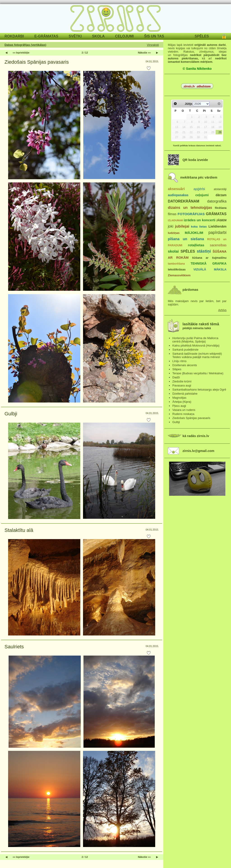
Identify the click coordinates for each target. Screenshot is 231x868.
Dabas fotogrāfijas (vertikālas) (25, 45)
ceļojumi (202, 195)
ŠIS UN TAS (154, 36)
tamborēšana (176, 264)
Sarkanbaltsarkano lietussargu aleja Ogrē (199, 390)
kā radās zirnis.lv (196, 436)
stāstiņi (204, 251)
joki (171, 226)
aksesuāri (176, 189)
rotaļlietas (196, 245)
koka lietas (199, 227)
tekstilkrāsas (177, 269)
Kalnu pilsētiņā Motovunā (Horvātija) (196, 346)
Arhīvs (222, 310)
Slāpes (177, 369)
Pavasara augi (182, 385)
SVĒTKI (75, 36)
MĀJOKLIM (194, 233)
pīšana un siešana (186, 239)
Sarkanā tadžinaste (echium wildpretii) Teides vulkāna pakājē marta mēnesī (197, 355)
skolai (173, 251)
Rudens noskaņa (183, 414)
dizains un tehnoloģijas (190, 207)
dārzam (221, 195)
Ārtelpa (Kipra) (182, 402)
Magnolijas (179, 398)
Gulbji (11, 414)
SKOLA (98, 36)
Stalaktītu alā (19, 530)
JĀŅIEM (221, 220)
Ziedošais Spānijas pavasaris (37, 62)
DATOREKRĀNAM (184, 201)
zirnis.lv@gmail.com (198, 451)
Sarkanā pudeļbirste (185, 350)
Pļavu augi (179, 406)
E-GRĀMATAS (46, 36)
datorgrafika (217, 201)
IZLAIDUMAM (175, 220)
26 (220, 132)
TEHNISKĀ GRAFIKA (209, 264)
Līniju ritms (179, 361)
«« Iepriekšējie (21, 53)
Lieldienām (217, 226)
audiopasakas (178, 195)
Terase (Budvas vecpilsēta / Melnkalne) (198, 373)
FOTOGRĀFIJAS (191, 214)
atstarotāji (220, 189)
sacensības (218, 245)
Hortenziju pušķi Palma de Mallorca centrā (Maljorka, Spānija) (195, 340)
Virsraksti (153, 45)
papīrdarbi (217, 233)
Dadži (176, 377)
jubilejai (182, 226)
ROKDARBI (14, 36)
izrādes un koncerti (199, 220)
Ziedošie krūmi (182, 381)
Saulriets (14, 647)
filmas (172, 214)
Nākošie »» (144, 53)
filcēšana (221, 208)
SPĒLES (202, 36)
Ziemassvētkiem (179, 275)
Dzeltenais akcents (185, 365)
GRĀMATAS (216, 214)
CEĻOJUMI (124, 36)
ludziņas (174, 233)
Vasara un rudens (184, 410)
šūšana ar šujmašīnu (209, 258)
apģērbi (199, 189)
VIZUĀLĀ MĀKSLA (210, 269)
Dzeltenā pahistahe (185, 394)
